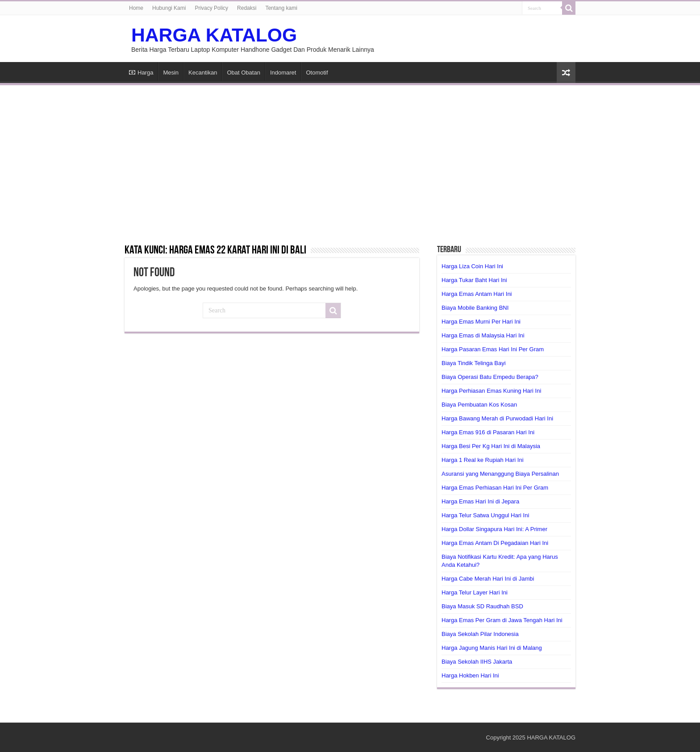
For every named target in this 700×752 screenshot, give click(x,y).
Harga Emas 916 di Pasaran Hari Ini (488, 432)
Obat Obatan (243, 73)
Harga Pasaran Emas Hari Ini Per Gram (493, 349)
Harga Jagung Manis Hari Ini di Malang (492, 648)
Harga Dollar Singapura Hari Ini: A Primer (494, 529)
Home (136, 8)
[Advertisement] (350, 159)
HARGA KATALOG (214, 35)
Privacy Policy (211, 8)
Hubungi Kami (169, 8)
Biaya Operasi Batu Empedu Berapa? (490, 377)
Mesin (171, 73)
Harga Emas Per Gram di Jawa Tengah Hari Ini (502, 620)
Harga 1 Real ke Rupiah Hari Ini (483, 460)
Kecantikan (203, 73)
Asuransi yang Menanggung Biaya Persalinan (500, 474)
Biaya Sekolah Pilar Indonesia (480, 634)
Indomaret (283, 73)
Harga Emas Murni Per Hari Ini (481, 322)
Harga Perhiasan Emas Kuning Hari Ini (491, 391)
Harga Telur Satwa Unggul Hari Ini (485, 515)
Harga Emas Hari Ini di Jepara (480, 501)
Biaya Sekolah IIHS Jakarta (477, 662)
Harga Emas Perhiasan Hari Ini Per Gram (495, 488)
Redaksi (247, 8)
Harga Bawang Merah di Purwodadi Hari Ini (497, 418)
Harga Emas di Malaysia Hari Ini (483, 335)
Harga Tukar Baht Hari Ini (474, 280)
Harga (141, 73)
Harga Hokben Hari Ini (470, 675)
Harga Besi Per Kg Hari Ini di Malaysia (491, 446)
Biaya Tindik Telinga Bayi (474, 363)
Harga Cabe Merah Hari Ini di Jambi (488, 579)
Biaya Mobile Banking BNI (475, 308)
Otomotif (317, 73)
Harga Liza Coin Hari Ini (472, 266)
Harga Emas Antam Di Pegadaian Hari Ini (495, 543)
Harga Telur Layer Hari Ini (475, 592)
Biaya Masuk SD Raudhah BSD (482, 606)
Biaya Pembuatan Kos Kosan (479, 405)
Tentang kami (281, 8)
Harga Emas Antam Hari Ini (477, 294)
